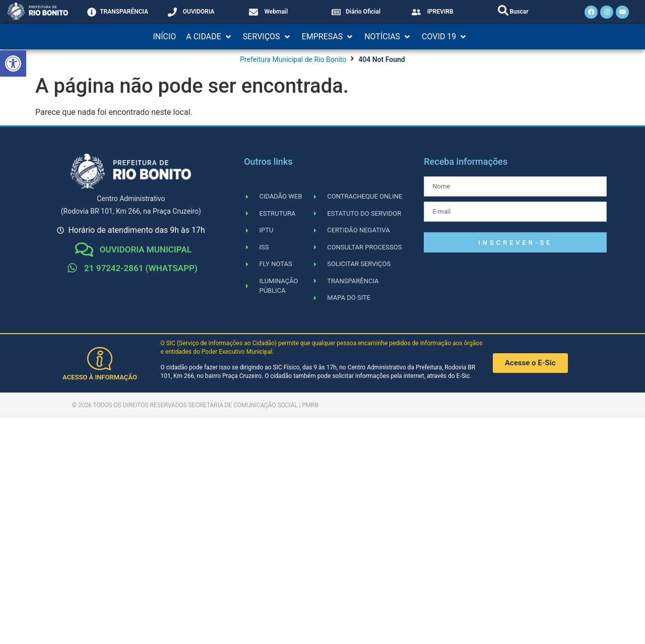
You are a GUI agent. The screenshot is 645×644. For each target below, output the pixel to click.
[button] (209, 37)
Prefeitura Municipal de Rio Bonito (293, 59)
